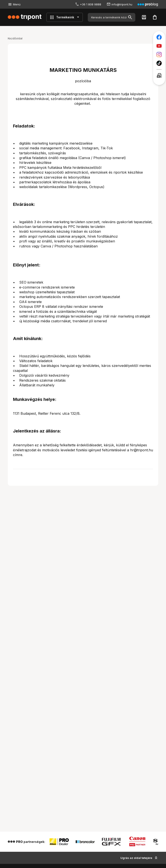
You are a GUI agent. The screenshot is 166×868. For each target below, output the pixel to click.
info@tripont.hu (122, 4)
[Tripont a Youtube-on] (159, 46)
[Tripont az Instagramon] (159, 55)
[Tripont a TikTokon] (159, 63)
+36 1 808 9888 (91, 4)
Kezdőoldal (15, 38)
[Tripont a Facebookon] (159, 37)
